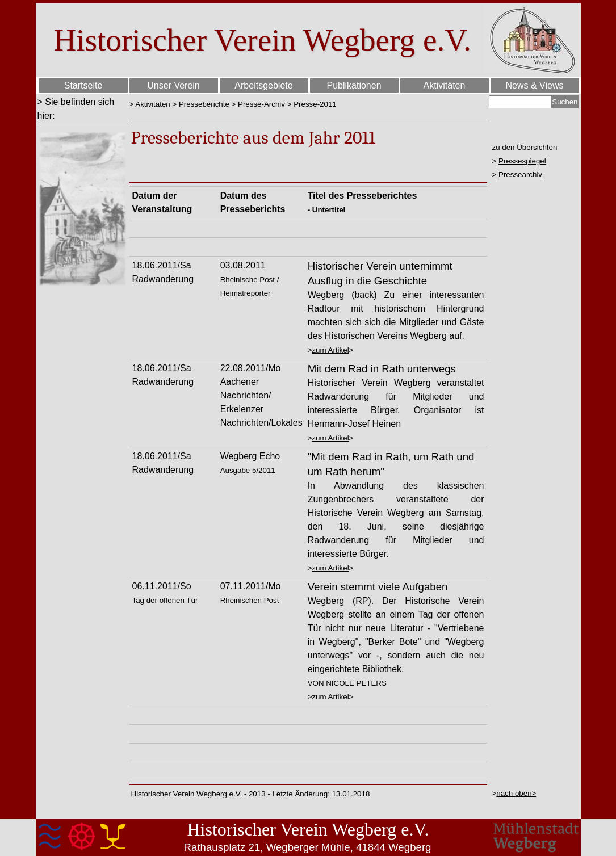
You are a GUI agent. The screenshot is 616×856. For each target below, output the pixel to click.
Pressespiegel (522, 161)
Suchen (565, 102)
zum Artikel (330, 350)
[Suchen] (521, 102)
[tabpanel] (83, 109)
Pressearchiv (520, 175)
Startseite (83, 85)
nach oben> (516, 793)
